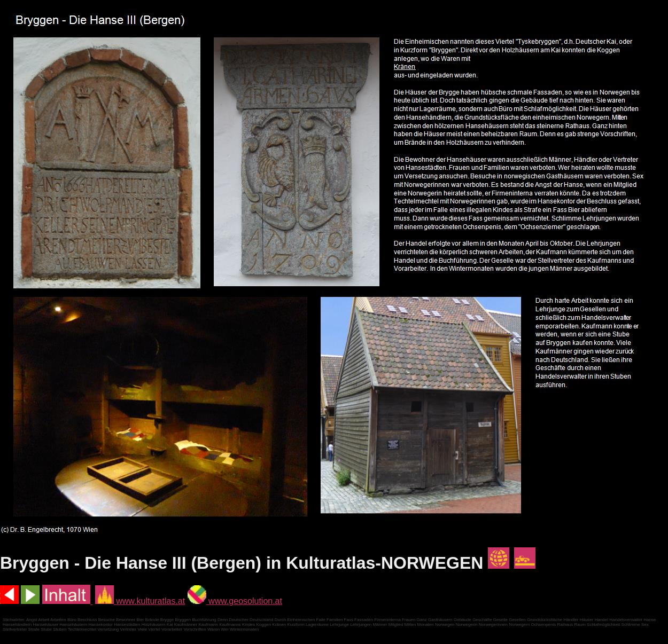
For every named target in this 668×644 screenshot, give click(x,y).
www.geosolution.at (235, 601)
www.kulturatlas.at (140, 601)
